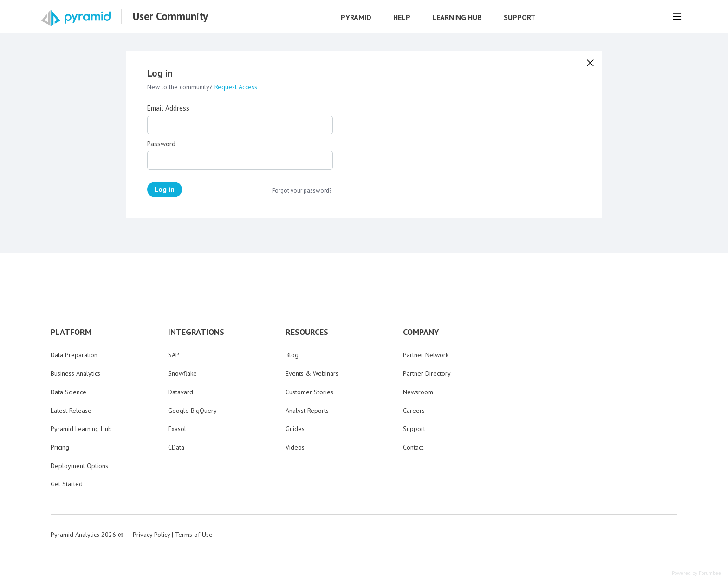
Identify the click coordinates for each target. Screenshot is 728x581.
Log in (165, 189)
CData (176, 447)
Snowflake (182, 373)
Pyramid (356, 17)
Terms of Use (194, 535)
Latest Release (71, 411)
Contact (413, 447)
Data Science (68, 392)
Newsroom (418, 392)
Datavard (181, 392)
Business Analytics (75, 373)
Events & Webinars (312, 373)
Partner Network (426, 355)
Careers (414, 411)
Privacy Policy (151, 535)
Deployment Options (79, 466)
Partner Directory (427, 373)
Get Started (67, 484)
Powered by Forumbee (696, 573)
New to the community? (181, 87)
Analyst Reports (307, 411)
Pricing (60, 447)
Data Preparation (74, 355)
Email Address (168, 108)
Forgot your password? (302, 191)
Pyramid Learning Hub (81, 429)
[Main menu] (677, 16)
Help (402, 17)
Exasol (177, 429)
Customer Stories (309, 392)
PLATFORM (71, 332)
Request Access (236, 87)
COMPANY (421, 332)
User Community (170, 16)
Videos (295, 447)
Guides (295, 429)
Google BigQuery (192, 411)
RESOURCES (307, 332)
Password (161, 144)
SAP (174, 355)
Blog (292, 355)
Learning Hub (457, 17)
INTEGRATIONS (196, 332)
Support (520, 17)
